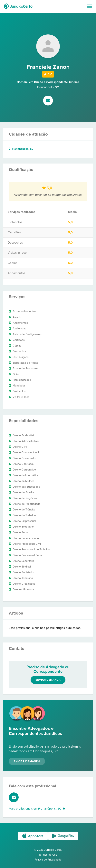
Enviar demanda (48, 680)
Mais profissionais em (37, 809)
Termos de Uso (48, 855)
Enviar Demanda (27, 761)
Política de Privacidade (48, 860)
